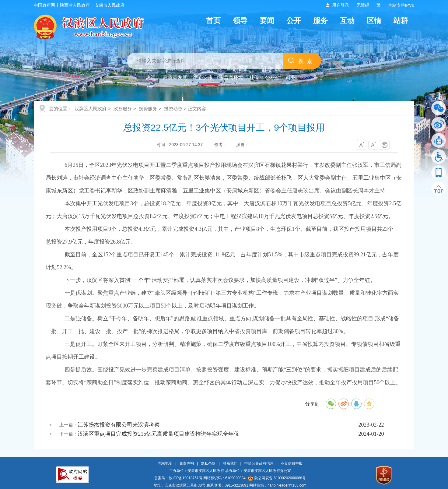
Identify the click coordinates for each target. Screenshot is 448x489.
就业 (291, 77)
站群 (401, 21)
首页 (213, 21)
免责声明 (187, 463)
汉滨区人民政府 (91, 109)
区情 (374, 21)
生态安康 (203, 77)
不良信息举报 (292, 463)
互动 (347, 21)
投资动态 (173, 109)
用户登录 (341, 5)
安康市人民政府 (110, 5)
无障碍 (363, 5)
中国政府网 (44, 5)
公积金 (272, 77)
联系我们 (230, 463)
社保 (254, 77)
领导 (240, 21)
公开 (294, 21)
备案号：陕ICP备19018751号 (178, 478)
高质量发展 (175, 77)
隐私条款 (208, 463)
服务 (320, 21)
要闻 (267, 21)
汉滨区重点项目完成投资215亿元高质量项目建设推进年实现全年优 (158, 434)
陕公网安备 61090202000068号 (277, 478)
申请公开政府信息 (259, 463)
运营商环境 (231, 77)
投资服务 (148, 109)
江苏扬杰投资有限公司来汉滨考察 (119, 425)
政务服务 (123, 109)
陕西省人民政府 (75, 5)
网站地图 (165, 463)
